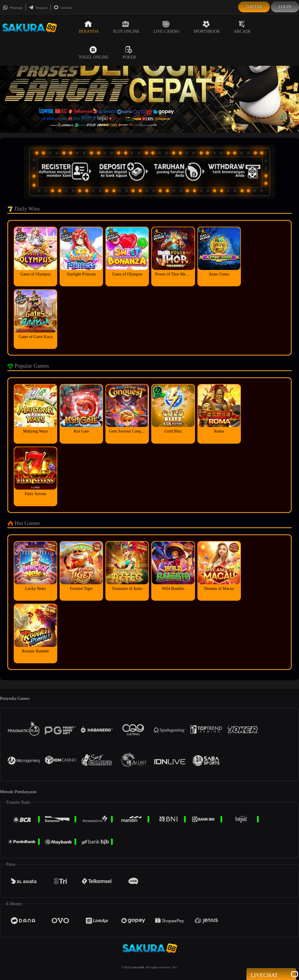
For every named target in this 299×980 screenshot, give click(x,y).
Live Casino (167, 27)
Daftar (254, 7)
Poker (129, 53)
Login (285, 7)
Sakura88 (138, 967)
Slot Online (126, 27)
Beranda (89, 27)
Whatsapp (13, 8)
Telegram (38, 8)
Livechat (63, 8)
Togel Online (94, 53)
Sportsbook (207, 27)
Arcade (242, 27)
